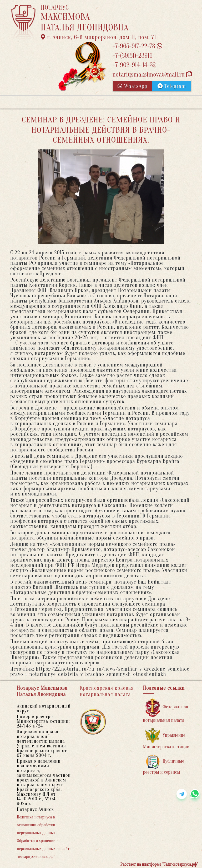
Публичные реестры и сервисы (163, 765)
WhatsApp (133, 86)
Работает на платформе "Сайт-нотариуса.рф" (159, 864)
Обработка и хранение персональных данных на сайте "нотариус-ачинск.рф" (44, 849)
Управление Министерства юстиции (166, 739)
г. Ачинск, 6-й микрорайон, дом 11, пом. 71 (99, 37)
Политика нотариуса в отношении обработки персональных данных (36, 825)
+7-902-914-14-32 (134, 65)
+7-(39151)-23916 (132, 56)
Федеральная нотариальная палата (165, 710)
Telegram (172, 86)
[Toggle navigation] (101, 102)
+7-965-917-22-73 (137, 46)
